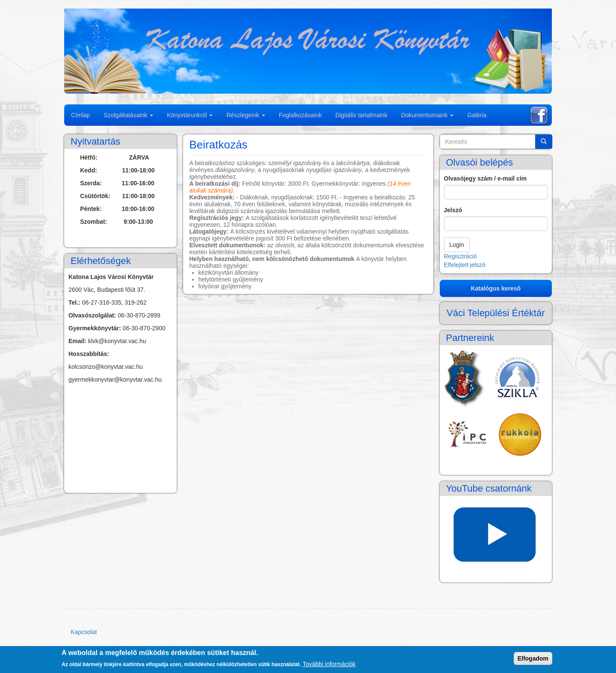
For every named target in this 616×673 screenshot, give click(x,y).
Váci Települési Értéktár (496, 313)
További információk (329, 664)
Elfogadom (533, 658)
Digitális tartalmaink (361, 115)
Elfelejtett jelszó (465, 265)
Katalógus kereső (496, 288)
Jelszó (453, 210)
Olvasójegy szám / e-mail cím (486, 178)
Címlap (80, 115)
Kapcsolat (84, 632)
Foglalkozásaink (300, 115)
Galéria (477, 115)
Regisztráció (461, 256)
